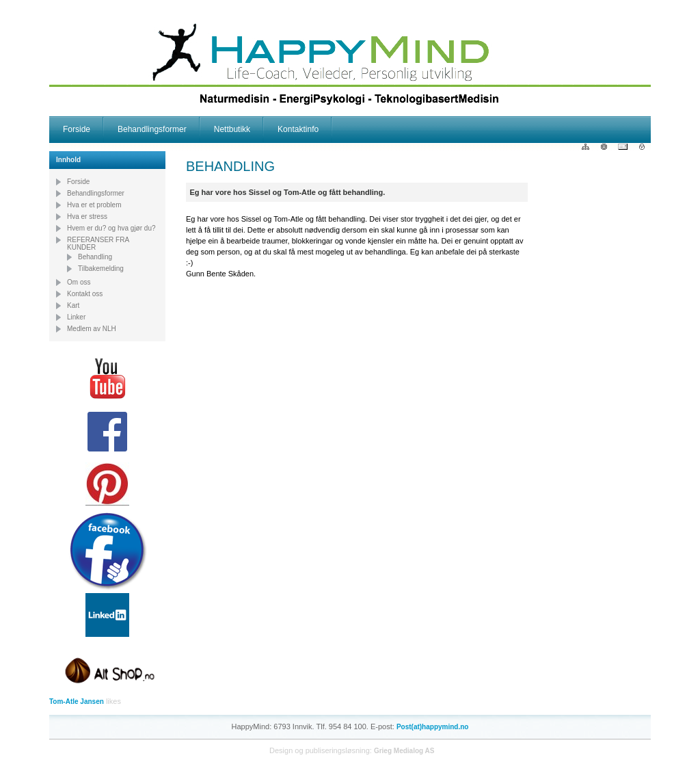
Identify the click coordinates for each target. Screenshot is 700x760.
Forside (77, 129)
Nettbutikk (232, 129)
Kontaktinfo (298, 129)
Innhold (68, 160)
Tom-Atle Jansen (77, 702)
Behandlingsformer (152, 129)
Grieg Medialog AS (404, 751)
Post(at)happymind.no (433, 727)
